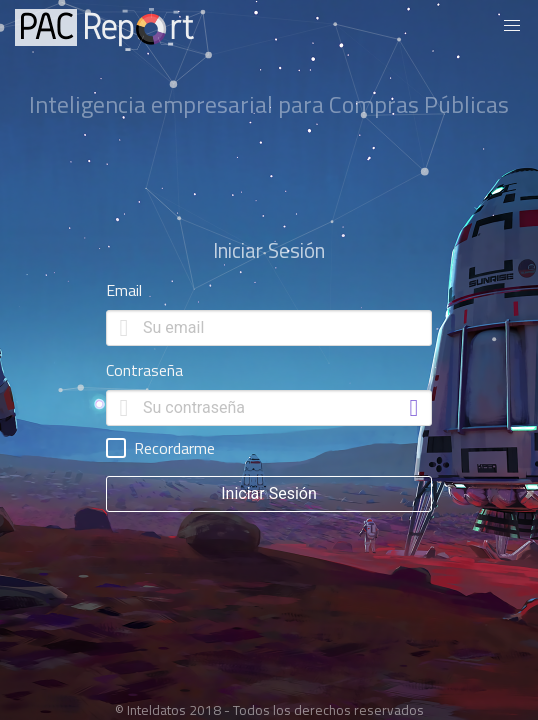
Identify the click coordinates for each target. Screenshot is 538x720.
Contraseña (144, 370)
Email (124, 290)
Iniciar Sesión (269, 493)
